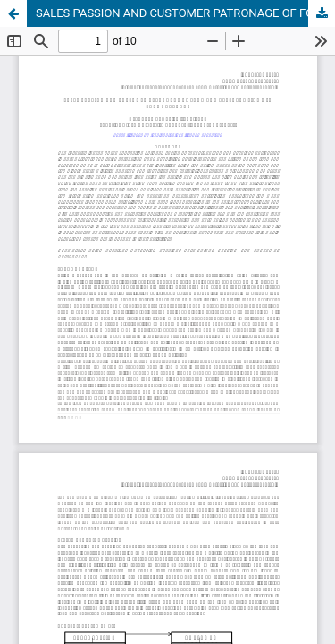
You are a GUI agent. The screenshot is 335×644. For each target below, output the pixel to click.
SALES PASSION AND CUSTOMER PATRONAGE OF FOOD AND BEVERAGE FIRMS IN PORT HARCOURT (185, 13)
